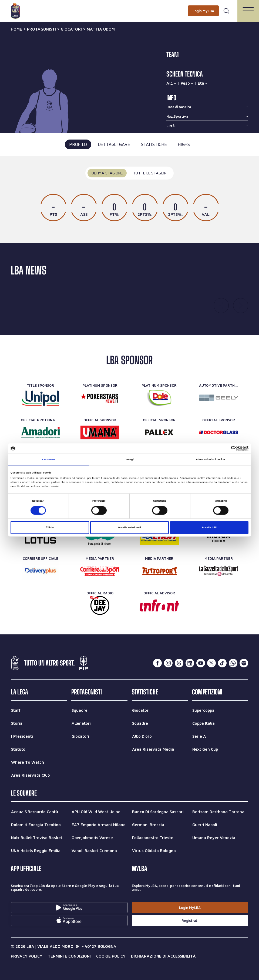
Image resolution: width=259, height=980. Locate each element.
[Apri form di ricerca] (226, 11)
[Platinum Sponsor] (100, 398)
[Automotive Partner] (219, 398)
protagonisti (41, 29)
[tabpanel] (129, 199)
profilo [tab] (78, 144)
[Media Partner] (100, 571)
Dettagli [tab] (129, 459)
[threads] (179, 663)
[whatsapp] (233, 663)
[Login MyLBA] (203, 11)
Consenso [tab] (48, 459)
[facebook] (157, 663)
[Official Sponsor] (100, 432)
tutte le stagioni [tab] (150, 173)
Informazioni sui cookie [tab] (210, 459)
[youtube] (201, 663)
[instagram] (168, 663)
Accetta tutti (209, 528)
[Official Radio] (100, 605)
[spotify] (244, 663)
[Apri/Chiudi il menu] (248, 11)
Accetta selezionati (129, 528)
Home (16, 29)
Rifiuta (50, 528)
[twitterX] (211, 663)
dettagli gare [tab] (114, 144)
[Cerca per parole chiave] (129, 7)
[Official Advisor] (159, 605)
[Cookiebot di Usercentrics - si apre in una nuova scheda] (225, 448)
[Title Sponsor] (40, 398)
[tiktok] (222, 663)
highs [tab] (184, 144)
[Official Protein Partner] (40, 432)
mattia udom (101, 29)
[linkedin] (190, 663)
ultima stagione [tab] (107, 173)
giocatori (71, 29)
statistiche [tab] (154, 144)
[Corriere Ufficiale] (40, 571)
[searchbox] (129, 7)
